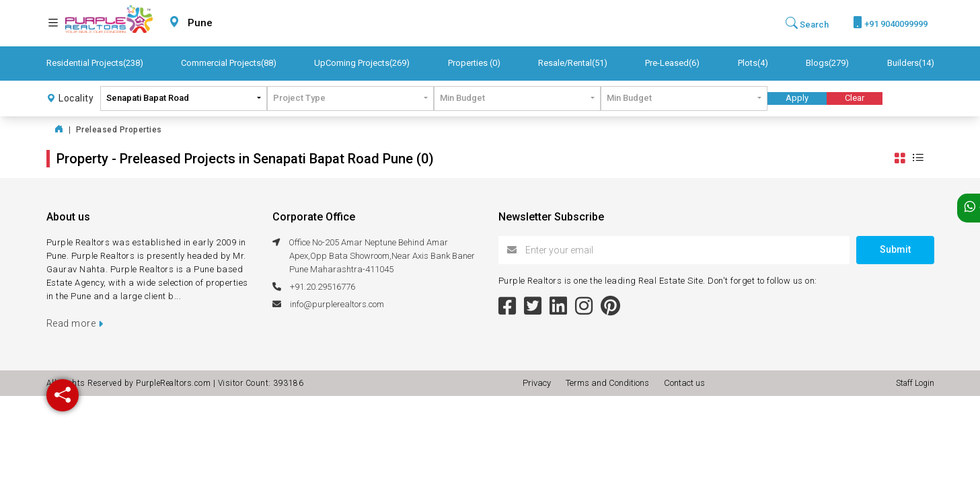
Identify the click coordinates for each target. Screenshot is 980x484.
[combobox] (232, 23)
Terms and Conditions (609, 383)
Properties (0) (474, 63)
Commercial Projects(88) (229, 63)
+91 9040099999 (890, 23)
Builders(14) (911, 63)
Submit (895, 249)
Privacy (539, 383)
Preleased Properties (119, 130)
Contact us (684, 383)
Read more (75, 323)
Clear (855, 98)
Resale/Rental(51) (573, 63)
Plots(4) (753, 63)
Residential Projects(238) (95, 63)
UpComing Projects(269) (362, 63)
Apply (797, 98)
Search (807, 23)
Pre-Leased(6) (672, 63)
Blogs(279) (827, 63)
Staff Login (915, 383)
